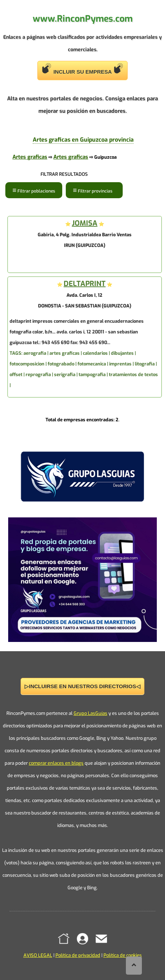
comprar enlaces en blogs (56, 763)
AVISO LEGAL (38, 955)
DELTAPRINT (85, 284)
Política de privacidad (78, 955)
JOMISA (85, 223)
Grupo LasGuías (91, 713)
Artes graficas (30, 157)
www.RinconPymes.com (83, 19)
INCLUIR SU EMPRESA (82, 69)
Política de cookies (123, 955)
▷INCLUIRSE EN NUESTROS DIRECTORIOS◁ (82, 686)
